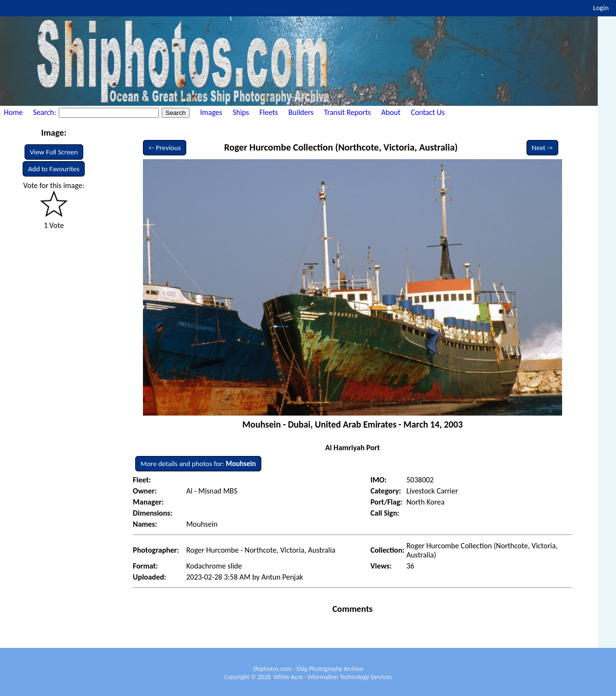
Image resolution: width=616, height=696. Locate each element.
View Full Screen (54, 152)
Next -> (542, 148)
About (391, 112)
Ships (241, 112)
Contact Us (428, 112)
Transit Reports (347, 112)
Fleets (269, 112)
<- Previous (165, 148)
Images (211, 112)
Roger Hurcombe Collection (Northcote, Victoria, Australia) (341, 147)
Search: (45, 112)
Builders (301, 112)
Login (601, 8)
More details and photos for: (198, 464)
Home (13, 112)
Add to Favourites (54, 169)
